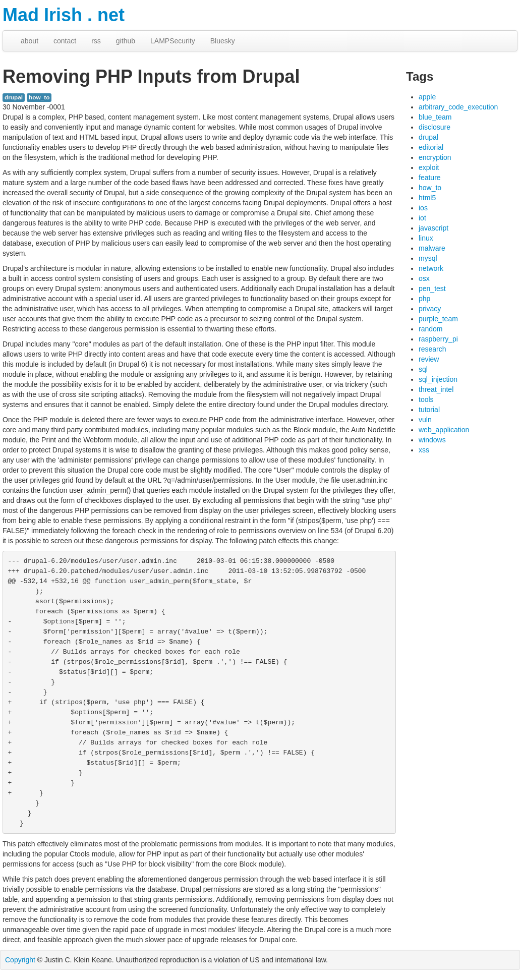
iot (422, 218)
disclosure (435, 127)
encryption (435, 157)
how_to (39, 97)
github (126, 41)
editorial (431, 147)
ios (423, 208)
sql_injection (438, 379)
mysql (428, 258)
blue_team (435, 117)
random (430, 329)
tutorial (429, 410)
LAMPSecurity (173, 41)
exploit (429, 167)
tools (426, 399)
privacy (430, 309)
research (432, 349)
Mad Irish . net (64, 15)
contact (65, 41)
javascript (434, 228)
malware (432, 248)
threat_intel (436, 389)
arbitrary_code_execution (458, 107)
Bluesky (223, 41)
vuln (425, 420)
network (431, 268)
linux (426, 238)
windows (432, 440)
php (424, 299)
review (429, 359)
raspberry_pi (438, 339)
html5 (427, 198)
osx (424, 278)
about (30, 41)
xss (424, 450)
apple (427, 97)
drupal (14, 97)
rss (96, 41)
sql (423, 369)
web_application (444, 430)
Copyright (20, 960)
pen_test (432, 289)
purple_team (438, 319)
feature (430, 178)
